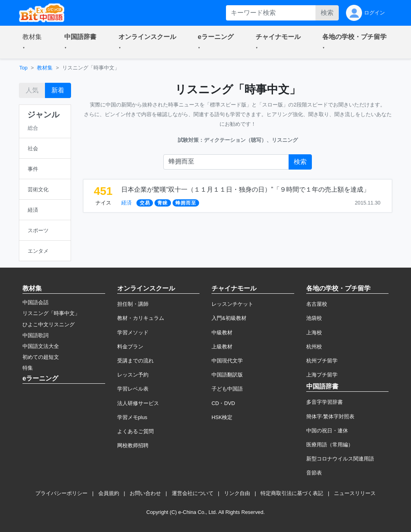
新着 (58, 90)
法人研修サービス (138, 403)
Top (23, 68)
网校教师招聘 (133, 445)
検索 (327, 13)
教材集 (45, 68)
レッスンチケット (232, 304)
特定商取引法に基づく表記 (292, 493)
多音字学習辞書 (325, 402)
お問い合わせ (145, 493)
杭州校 (314, 347)
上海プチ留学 (322, 375)
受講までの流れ (135, 361)
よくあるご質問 (135, 431)
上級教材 (222, 347)
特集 (28, 368)
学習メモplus (132, 417)
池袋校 (314, 318)
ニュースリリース (355, 493)
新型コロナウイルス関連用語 (340, 459)
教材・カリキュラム (141, 318)
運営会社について (193, 493)
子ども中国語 (227, 389)
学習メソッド (133, 332)
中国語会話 (36, 302)
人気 (32, 90)
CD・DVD (223, 403)
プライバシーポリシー (61, 493)
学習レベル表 (133, 389)
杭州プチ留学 (322, 361)
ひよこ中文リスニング (49, 324)
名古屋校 (317, 304)
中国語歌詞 (36, 335)
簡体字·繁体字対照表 (331, 416)
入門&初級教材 (229, 318)
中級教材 (222, 332)
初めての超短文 (41, 357)
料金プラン (130, 347)
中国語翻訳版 (227, 375)
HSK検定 (222, 417)
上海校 (314, 332)
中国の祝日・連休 (327, 431)
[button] (34, 42)
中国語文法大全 (41, 346)
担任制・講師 (133, 304)
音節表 (314, 473)
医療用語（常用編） (330, 445)
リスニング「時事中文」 (51, 313)
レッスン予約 (133, 375)
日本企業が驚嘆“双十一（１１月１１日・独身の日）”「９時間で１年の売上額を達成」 (245, 189)
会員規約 (109, 493)
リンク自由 (237, 493)
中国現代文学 (227, 361)
